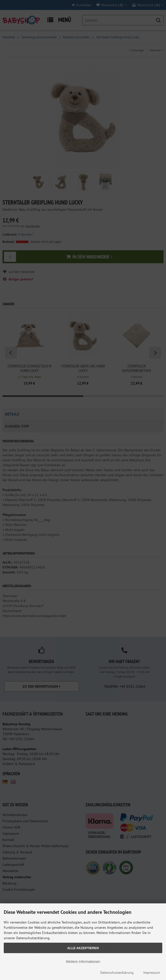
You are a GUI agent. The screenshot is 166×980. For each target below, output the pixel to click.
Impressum (152, 973)
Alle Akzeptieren (83, 948)
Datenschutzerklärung (117, 973)
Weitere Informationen (83, 962)
